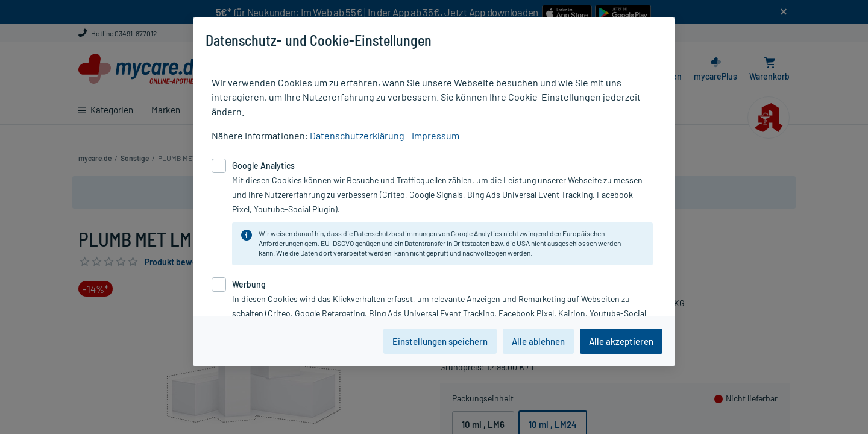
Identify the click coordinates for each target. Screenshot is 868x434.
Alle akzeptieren (621, 341)
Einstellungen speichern (440, 341)
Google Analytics (476, 233)
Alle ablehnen (538, 341)
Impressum (436, 135)
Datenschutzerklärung (357, 135)
